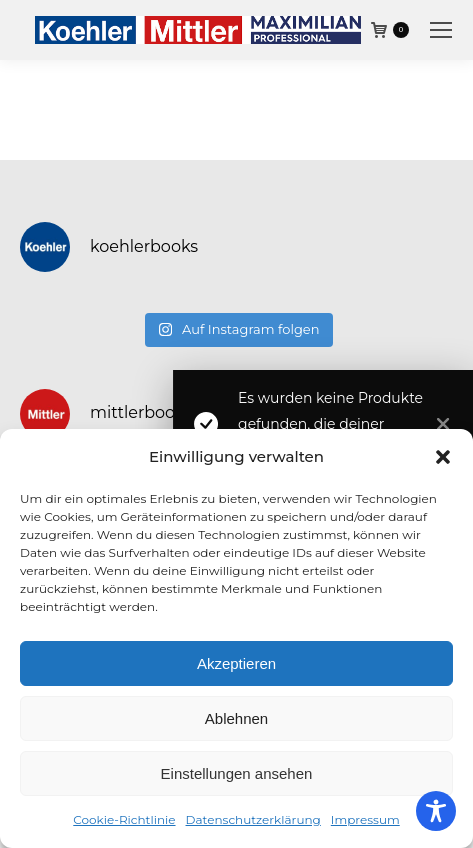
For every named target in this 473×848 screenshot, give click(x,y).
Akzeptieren (236, 663)
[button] (443, 457)
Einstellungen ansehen (237, 773)
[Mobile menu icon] (441, 30)
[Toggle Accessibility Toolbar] (436, 811)
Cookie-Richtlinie (124, 819)
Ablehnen (236, 718)
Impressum (365, 819)
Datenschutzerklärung (253, 819)
